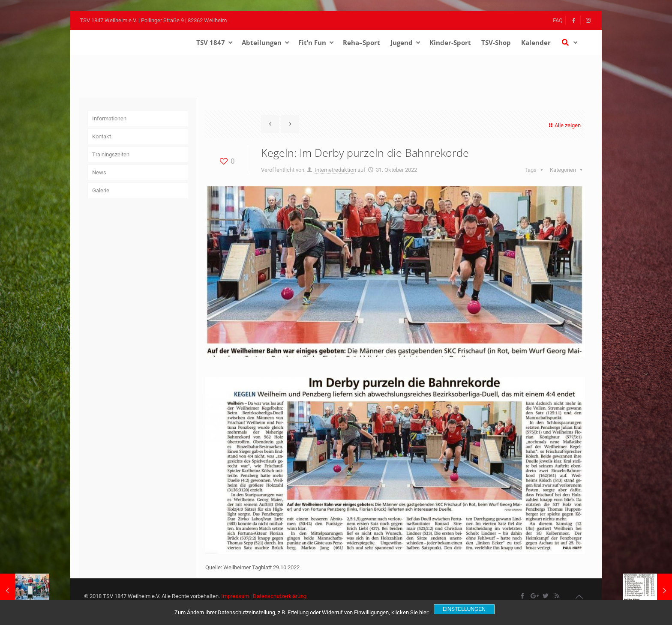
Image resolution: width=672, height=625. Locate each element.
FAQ (558, 20)
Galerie (101, 190)
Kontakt (102, 136)
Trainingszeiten (111, 154)
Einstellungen (464, 609)
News (99, 172)
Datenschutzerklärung (280, 596)
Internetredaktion (335, 170)
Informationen (109, 118)
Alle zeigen (564, 125)
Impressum (235, 596)
